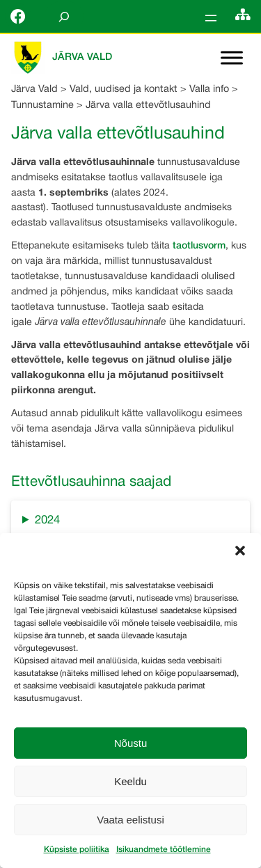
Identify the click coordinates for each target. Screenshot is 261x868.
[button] (240, 551)
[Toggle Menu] (232, 58)
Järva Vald (82, 57)
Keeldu (130, 781)
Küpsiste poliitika (77, 850)
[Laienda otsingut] (64, 16)
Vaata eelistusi (130, 820)
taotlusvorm (199, 246)
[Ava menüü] (211, 18)
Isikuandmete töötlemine (164, 850)
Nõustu (131, 743)
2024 (47, 520)
